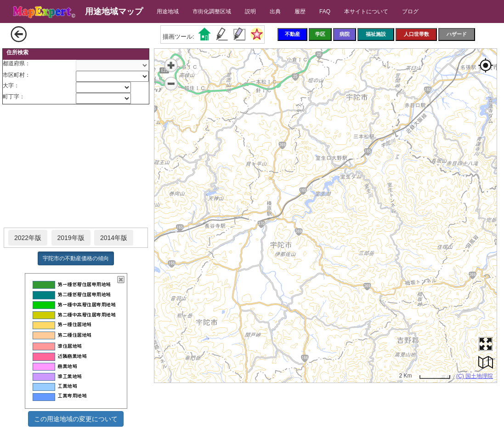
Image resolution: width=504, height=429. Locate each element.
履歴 (300, 11)
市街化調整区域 (212, 11)
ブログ (410, 11)
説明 (250, 11)
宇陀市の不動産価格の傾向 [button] (76, 258)
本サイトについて (366, 11)
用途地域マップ (114, 11)
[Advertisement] (76, 166)
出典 (275, 11)
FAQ (325, 11)
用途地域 (168, 11)
